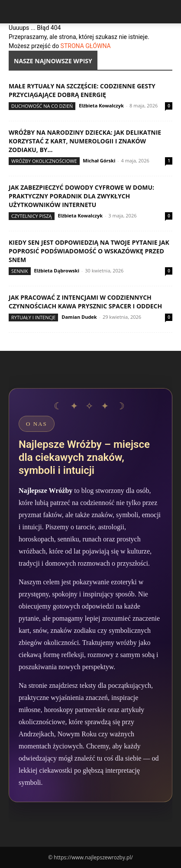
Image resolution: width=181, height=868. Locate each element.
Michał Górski (99, 160)
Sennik (20, 271)
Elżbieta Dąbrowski (57, 270)
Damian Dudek (79, 317)
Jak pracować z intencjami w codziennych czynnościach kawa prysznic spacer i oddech (85, 302)
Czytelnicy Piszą (32, 216)
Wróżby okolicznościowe (44, 161)
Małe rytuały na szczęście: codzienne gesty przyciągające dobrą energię (82, 90)
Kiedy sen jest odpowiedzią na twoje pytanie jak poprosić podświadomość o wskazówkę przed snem (89, 251)
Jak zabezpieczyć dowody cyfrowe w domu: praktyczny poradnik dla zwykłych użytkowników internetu (81, 196)
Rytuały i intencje (33, 317)
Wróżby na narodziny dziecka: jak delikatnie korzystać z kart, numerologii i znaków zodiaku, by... (85, 141)
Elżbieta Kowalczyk (101, 105)
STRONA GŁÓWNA (86, 46)
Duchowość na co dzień (42, 106)
